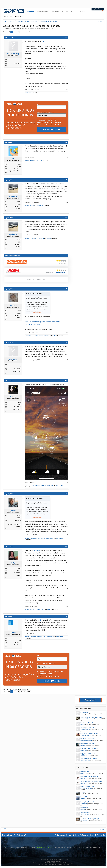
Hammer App (60, 848)
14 (21, 364)
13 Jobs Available (60, 273)
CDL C (58, 125)
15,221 (19, 516)
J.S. (82, 794)
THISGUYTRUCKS (86, 735)
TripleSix (28, 486)
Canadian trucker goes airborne (90, 776)
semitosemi (13, 359)
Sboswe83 (84, 745)
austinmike (28, 93)
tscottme (39, 160)
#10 (66, 616)
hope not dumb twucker (47, 486)
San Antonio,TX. (16, 409)
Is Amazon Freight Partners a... (89, 748)
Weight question (85, 813)
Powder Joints (85, 820)
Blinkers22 (84, 750)
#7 (66, 380)
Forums (30, 11)
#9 (66, 546)
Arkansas (18, 575)
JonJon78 (83, 778)
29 (21, 59)
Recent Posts (19, 17)
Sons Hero (38, 609)
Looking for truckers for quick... (90, 734)
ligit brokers (84, 712)
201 (13, 158)
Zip (38, 104)
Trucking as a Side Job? (88, 728)
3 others (49, 238)
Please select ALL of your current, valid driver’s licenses (49, 121)
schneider (37, 550)
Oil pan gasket (85, 771)
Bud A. (33, 238)
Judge (13, 563)
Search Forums (9, 17)
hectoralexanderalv (86, 740)
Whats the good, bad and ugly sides (91, 717)
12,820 (19, 164)
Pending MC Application (88, 786)
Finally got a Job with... (87, 723)
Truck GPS (55, 11)
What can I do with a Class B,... (89, 758)
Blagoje (13, 633)
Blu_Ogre (13, 305)
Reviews (65, 11)
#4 (66, 218)
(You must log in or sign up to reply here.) (15, 689)
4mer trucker (40, 205)
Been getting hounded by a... (89, 802)
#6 (66, 343)
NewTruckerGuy (41, 29)
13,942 (19, 568)
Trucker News (21, 848)
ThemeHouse (65, 864)
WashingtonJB (85, 814)
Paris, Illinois (18, 645)
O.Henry (13, 397)
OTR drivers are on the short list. (90, 818)
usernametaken (85, 760)
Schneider (45, 41)
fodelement (84, 755)
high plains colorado (15, 171)
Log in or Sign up (98, 9)
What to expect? (85, 792)
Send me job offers (51, 129)
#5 (66, 289)
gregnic (83, 714)
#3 (66, 180)
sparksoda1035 (85, 730)
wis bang (28, 238)
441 (20, 638)
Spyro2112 (84, 773)
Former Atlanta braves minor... (89, 797)
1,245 (20, 402)
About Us (9, 848)
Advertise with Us (45, 848)
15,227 (19, 202)
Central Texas (17, 371)
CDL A (40, 125)
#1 (66, 37)
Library (32, 848)
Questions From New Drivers (20, 29)
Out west (19, 318)
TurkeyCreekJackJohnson (33, 336)
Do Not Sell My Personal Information (84, 848)
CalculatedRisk (85, 719)
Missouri (19, 209)
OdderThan (84, 804)
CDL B (49, 125)
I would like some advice (88, 738)
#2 (66, 142)
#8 (66, 494)
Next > (29, 32)
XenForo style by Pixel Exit (53, 862)
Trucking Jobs (42, 11)
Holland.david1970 (86, 788)
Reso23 (83, 725)
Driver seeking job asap (88, 743)
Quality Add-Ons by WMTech (54, 863)
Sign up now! (90, 700)
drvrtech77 (84, 799)
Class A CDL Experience (46, 112)
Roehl (40, 620)
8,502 (20, 311)
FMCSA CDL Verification (88, 753)
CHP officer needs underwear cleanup (92, 781)
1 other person (60, 486)
